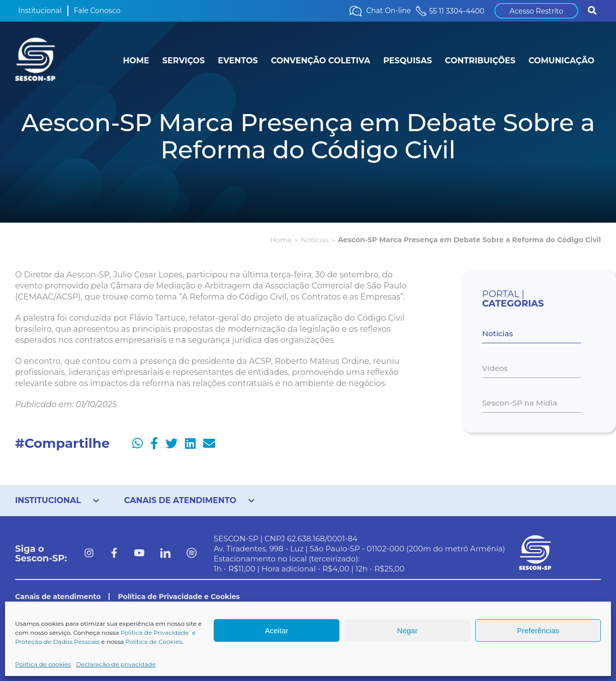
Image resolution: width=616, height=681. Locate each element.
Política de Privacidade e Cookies (179, 597)
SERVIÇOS (184, 61)
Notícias (315, 240)
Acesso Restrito (536, 11)
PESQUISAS (408, 61)
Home (281, 240)
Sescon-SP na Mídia (520, 403)
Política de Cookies (154, 642)
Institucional (40, 11)
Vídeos (495, 368)
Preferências (538, 630)
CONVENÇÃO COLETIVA (321, 61)
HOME (136, 61)
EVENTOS (238, 61)
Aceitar (277, 630)
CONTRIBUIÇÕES (480, 61)
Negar (408, 630)
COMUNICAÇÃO (561, 61)
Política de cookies (43, 664)
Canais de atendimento (58, 597)
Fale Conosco (97, 11)
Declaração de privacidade (116, 664)
